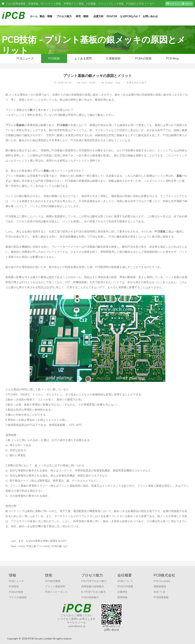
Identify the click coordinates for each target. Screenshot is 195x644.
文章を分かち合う (137, 83)
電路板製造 (160, 587)
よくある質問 (83, 58)
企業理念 (122, 592)
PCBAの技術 (143, 58)
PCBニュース (25, 58)
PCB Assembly (162, 581)
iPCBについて (125, 581)
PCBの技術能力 (90, 597)
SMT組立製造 (53, 581)
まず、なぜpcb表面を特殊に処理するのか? (42, 541)
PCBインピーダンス (56, 592)
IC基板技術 (113, 58)
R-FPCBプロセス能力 (93, 592)
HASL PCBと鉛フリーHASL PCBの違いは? (43, 546)
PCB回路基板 (161, 597)
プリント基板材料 (55, 587)
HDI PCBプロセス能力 (94, 581)
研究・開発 (82, 16)
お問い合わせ (150, 16)
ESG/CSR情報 (125, 587)
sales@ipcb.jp (77, 626)
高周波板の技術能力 (93, 587)
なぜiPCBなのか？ (130, 16)
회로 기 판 (159, 592)
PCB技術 (54, 58)
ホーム (34, 16)
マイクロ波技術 (18, 597)
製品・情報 (46, 16)
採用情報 (122, 597)
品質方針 (99, 16)
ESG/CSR (112, 16)
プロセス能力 (64, 16)
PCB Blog (172, 58)
